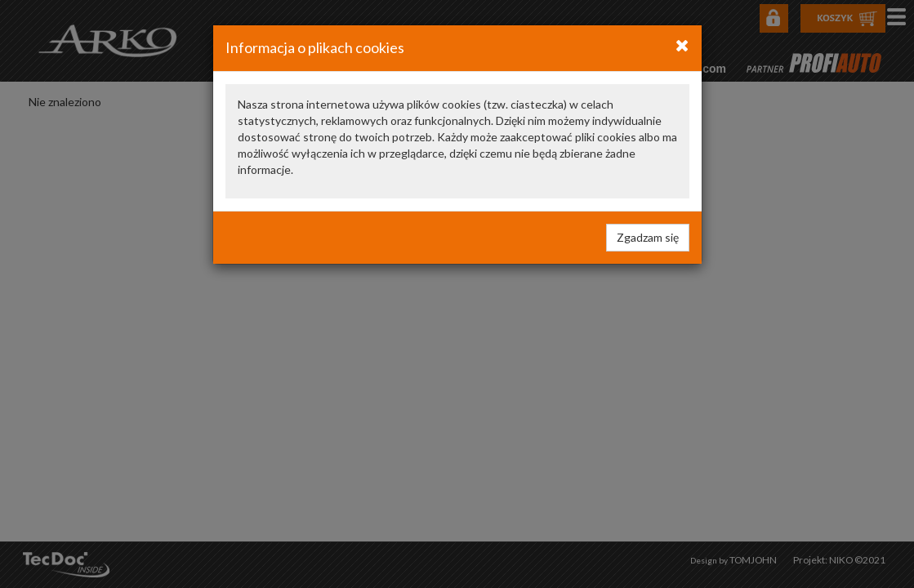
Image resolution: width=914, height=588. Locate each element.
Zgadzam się (648, 237)
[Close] (682, 45)
